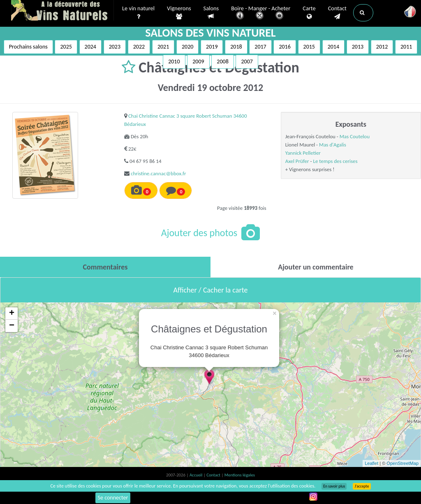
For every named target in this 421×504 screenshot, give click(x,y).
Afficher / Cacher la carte (211, 290)
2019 (212, 47)
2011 (406, 47)
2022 (139, 47)
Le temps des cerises (335, 161)
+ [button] (12, 314)
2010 (174, 62)
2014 (333, 47)
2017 (260, 47)
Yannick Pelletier (303, 153)
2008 (222, 62)
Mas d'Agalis (333, 145)
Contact (337, 13)
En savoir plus (334, 486)
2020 (187, 47)
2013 (358, 47)
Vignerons (179, 13)
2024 (90, 47)
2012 (382, 47)
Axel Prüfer (297, 161)
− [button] (12, 326)
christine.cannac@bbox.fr (158, 173)
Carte (309, 13)
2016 (285, 47)
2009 (198, 62)
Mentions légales (240, 475)
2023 (115, 47)
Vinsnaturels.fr (62, 11)
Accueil (197, 475)
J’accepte (362, 486)
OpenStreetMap (402, 463)
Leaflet (371, 463)
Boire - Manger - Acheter (261, 13)
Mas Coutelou (355, 136)
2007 (247, 62)
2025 (66, 47)
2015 (309, 47)
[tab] (105, 267)
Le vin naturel (138, 13)
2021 (163, 47)
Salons (211, 13)
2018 (236, 47)
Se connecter (113, 498)
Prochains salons (28, 47)
